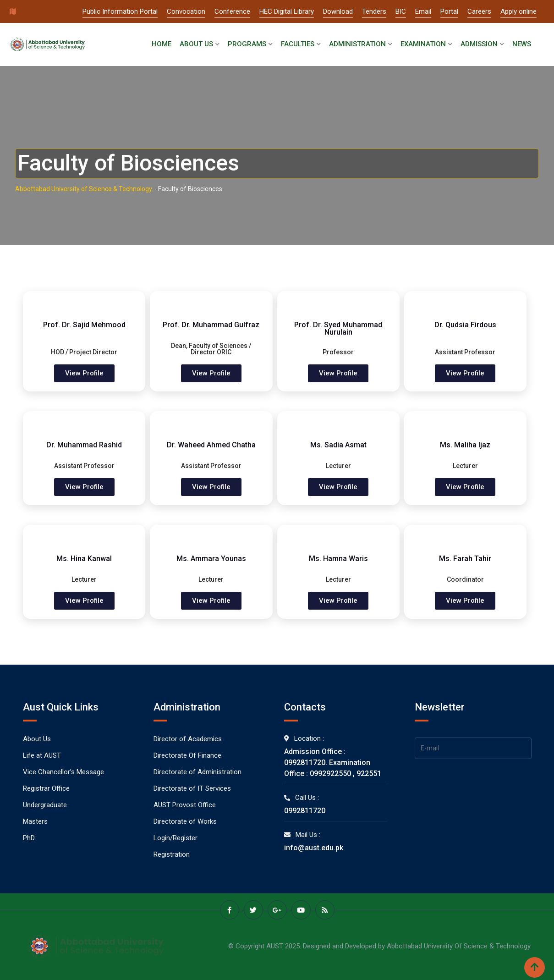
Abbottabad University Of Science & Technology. (459, 946)
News (522, 44)
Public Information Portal (120, 11)
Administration (357, 44)
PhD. (29, 838)
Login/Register (176, 838)
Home (162, 44)
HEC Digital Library (287, 11)
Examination (423, 44)
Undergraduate (45, 805)
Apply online (518, 11)
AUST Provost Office (185, 805)
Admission (479, 44)
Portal (449, 11)
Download (338, 11)
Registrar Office (46, 788)
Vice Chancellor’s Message (63, 772)
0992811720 (305, 811)
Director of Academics (188, 739)
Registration (172, 854)
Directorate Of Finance (187, 755)
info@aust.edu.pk (314, 848)
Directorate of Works (185, 821)
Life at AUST (42, 755)
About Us (196, 44)
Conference (232, 11)
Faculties (298, 44)
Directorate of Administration (197, 772)
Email (423, 11)
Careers (479, 11)
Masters (35, 821)
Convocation (186, 11)
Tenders (374, 11)
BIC (401, 11)
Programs (247, 44)
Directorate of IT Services (192, 788)
